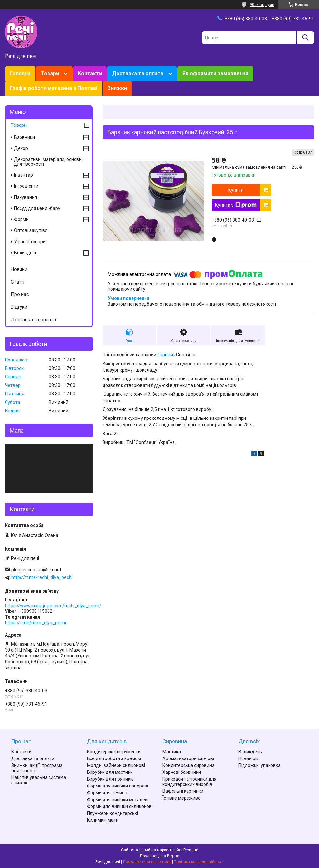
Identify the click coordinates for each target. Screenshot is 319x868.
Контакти (90, 74)
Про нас (20, 294)
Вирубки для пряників (110, 779)
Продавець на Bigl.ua (160, 856)
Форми (21, 219)
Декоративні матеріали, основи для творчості (48, 162)
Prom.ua (191, 850)
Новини (19, 269)
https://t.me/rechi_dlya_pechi (42, 577)
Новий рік (248, 758)
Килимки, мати (103, 820)
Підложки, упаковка (259, 765)
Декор (21, 148)
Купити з (236, 205)
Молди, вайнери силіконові (116, 765)
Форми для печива (107, 793)
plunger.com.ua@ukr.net (36, 570)
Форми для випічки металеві (118, 800)
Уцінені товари (30, 242)
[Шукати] (305, 38)
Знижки (117, 88)
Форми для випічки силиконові (120, 806)
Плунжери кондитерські (112, 813)
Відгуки (19, 307)
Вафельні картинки (183, 791)
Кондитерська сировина (188, 765)
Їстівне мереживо (181, 798)
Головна (20, 74)
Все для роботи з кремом (114, 758)
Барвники (24, 137)
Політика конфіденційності (199, 862)
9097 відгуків (262, 5)
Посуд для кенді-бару (37, 208)
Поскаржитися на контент (147, 862)
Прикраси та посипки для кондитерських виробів (189, 782)
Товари (50, 74)
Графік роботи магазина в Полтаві (54, 88)
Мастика (172, 752)
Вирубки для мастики (110, 772)
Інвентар (23, 175)
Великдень (26, 253)
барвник (166, 355)
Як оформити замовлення (215, 74)
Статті (18, 282)
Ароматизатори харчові (188, 758)
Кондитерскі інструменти (114, 752)
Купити (236, 190)
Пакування (26, 197)
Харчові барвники (182, 772)
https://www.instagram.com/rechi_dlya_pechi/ (53, 606)
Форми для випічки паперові (118, 786)
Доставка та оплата (138, 74)
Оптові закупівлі (31, 230)
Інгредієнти (26, 186)
